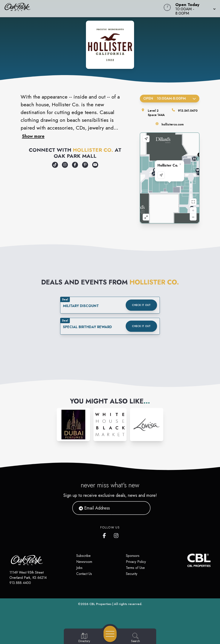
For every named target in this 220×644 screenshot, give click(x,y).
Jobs (79, 568)
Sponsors (133, 556)
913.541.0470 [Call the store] (188, 111)
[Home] (83, 9)
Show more (33, 136)
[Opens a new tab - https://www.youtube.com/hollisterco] (95, 165)
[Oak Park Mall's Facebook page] (105, 535)
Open (170, 98)
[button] (194, 9)
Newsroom (84, 562)
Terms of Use (135, 568)
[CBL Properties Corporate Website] (187, 560)
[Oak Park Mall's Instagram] (116, 535)
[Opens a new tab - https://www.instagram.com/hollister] (65, 165)
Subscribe (83, 556)
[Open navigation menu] (110, 634)
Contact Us (84, 574)
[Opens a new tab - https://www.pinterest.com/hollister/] (85, 165)
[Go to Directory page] (84, 638)
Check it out (141, 305)
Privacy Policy (136, 562)
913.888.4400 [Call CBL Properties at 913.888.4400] (20, 583)
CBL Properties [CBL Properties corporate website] (100, 604)
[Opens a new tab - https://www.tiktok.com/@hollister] (55, 165)
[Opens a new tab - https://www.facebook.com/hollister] (75, 165)
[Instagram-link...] (73, 425)
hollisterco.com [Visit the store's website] (173, 124)
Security (132, 574)
